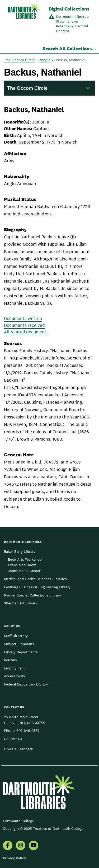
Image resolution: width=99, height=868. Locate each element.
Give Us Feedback (18, 749)
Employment (14, 668)
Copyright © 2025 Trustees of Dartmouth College (43, 828)
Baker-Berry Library (20, 551)
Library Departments (21, 652)
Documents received (24, 325)
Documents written (23, 318)
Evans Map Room (22, 565)
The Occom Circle (19, 60)
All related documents (26, 332)
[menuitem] (8, 846)
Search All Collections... (69, 49)
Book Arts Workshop (25, 559)
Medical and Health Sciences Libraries (35, 579)
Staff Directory (16, 636)
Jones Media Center (24, 571)
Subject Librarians (19, 644)
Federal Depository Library (26, 684)
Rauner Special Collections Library (32, 595)
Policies (10, 660)
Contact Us (13, 739)
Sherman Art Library (21, 603)
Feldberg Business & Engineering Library (37, 587)
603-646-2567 (28, 731)
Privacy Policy (14, 858)
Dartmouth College (18, 821)
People (44, 60)
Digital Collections (69, 9)
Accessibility (15, 676)
